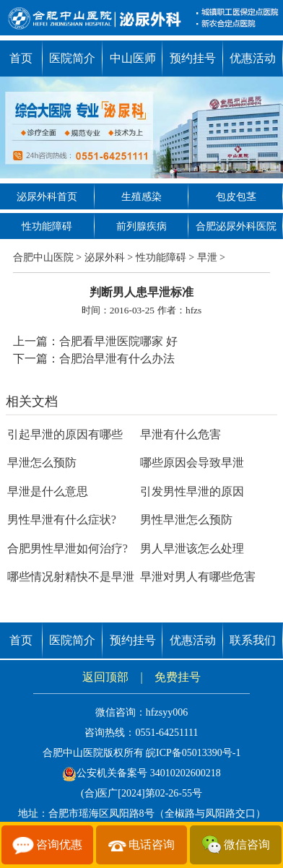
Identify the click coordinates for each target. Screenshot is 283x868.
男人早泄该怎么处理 (192, 548)
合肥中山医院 (43, 257)
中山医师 (133, 58)
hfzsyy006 (167, 712)
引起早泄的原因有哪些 (65, 434)
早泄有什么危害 (180, 434)
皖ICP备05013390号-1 (193, 753)
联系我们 (253, 640)
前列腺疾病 (141, 226)
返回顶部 (105, 677)
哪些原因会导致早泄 (192, 463)
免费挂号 (178, 677)
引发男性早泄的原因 (192, 491)
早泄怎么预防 (42, 463)
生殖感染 (141, 197)
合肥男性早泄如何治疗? (68, 548)
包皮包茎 (236, 197)
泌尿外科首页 (47, 197)
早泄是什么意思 (48, 491)
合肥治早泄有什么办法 (117, 359)
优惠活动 (253, 58)
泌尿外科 (105, 257)
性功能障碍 (47, 226)
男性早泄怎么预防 (186, 520)
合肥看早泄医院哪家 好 (118, 341)
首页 (21, 58)
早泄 (207, 257)
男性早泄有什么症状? (62, 520)
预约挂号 (193, 58)
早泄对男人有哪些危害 (198, 577)
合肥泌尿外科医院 (236, 226)
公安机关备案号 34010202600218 (141, 773)
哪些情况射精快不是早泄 (71, 577)
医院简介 (72, 58)
